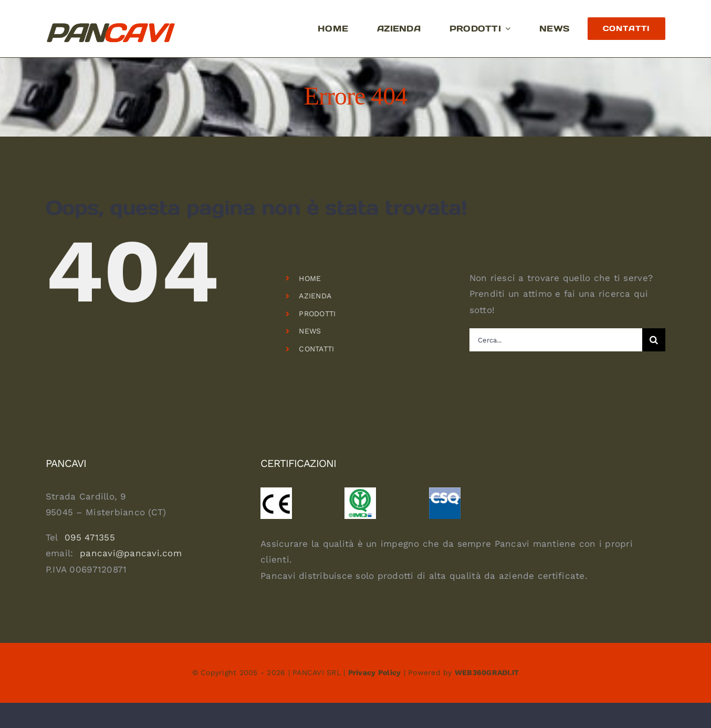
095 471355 (90, 537)
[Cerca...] (556, 340)
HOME (310, 278)
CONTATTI (316, 349)
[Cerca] (654, 340)
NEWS (310, 331)
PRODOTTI (317, 314)
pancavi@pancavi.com (131, 553)
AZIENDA (315, 296)
